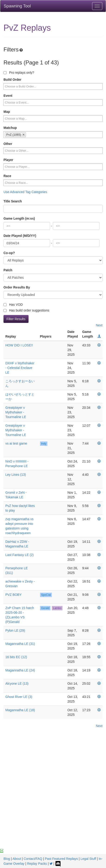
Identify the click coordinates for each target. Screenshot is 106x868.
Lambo (57, 608)
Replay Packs (37, 864)
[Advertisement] (53, 793)
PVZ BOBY (13, 595)
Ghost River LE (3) (19, 697)
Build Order (12, 80)
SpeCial (46, 595)
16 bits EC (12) (16, 657)
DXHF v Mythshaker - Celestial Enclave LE (20, 368)
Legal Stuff (88, 859)
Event (8, 96)
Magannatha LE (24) (20, 670)
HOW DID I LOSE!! (19, 345)
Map (7, 112)
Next (99, 325)
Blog (7, 859)
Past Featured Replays (61, 859)
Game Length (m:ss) (19, 218)
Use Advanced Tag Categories (25, 192)
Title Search (13, 201)
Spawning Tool (17, 6)
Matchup (10, 128)
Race (7, 176)
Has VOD (13, 305)
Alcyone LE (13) (17, 684)
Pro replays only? (19, 73)
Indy (44, 444)
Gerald (45, 608)
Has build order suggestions (26, 310)
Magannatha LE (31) (20, 644)
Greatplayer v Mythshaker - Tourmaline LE (16, 412)
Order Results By (17, 287)
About (17, 859)
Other (8, 144)
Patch (8, 270)
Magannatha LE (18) (20, 710)
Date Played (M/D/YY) (20, 236)
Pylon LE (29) (15, 630)
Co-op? (9, 253)
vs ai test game (16, 443)
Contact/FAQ (33, 859)
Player (8, 160)
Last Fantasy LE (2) (19, 555)
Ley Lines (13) (16, 475)
